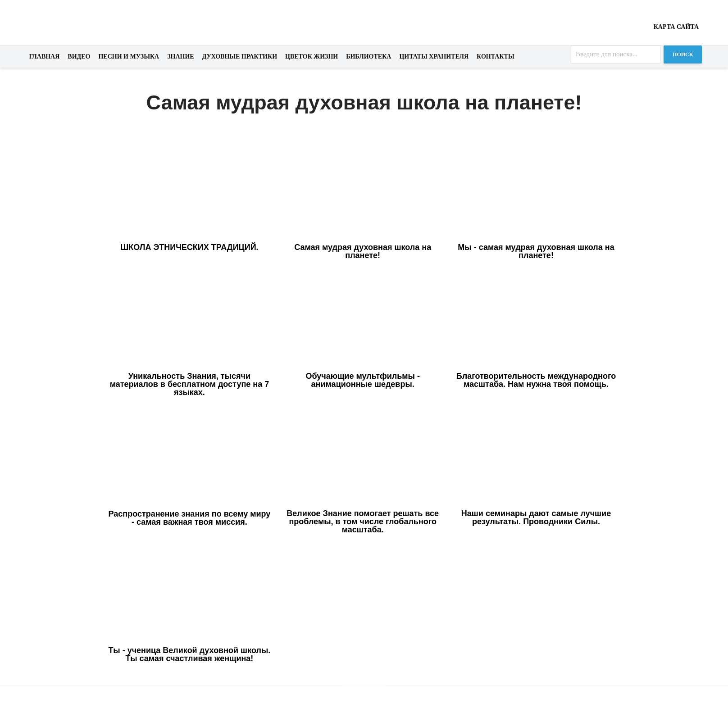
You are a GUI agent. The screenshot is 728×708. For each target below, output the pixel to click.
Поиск (683, 54)
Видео (79, 57)
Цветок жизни (312, 57)
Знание (181, 57)
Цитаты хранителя (434, 57)
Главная (45, 57)
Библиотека (369, 57)
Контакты (496, 57)
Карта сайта (676, 27)
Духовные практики (240, 57)
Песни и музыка (129, 57)
